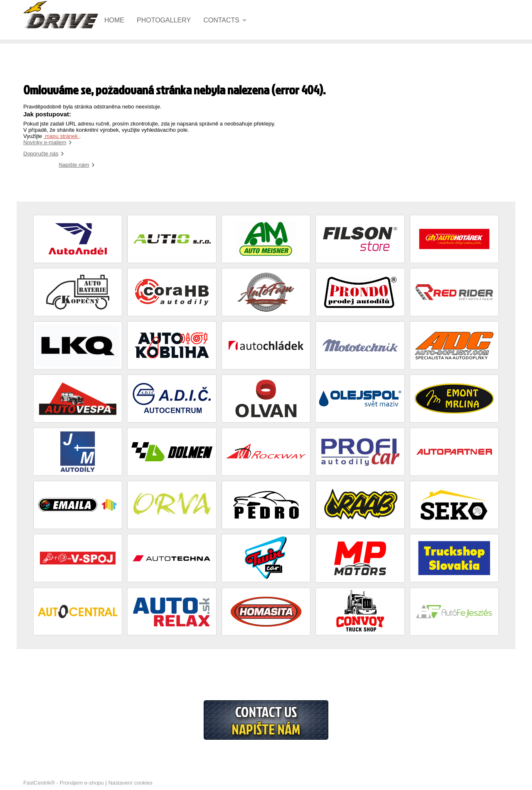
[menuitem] (121, 20)
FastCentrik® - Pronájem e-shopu (64, 783)
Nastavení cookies (130, 783)
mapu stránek (62, 136)
